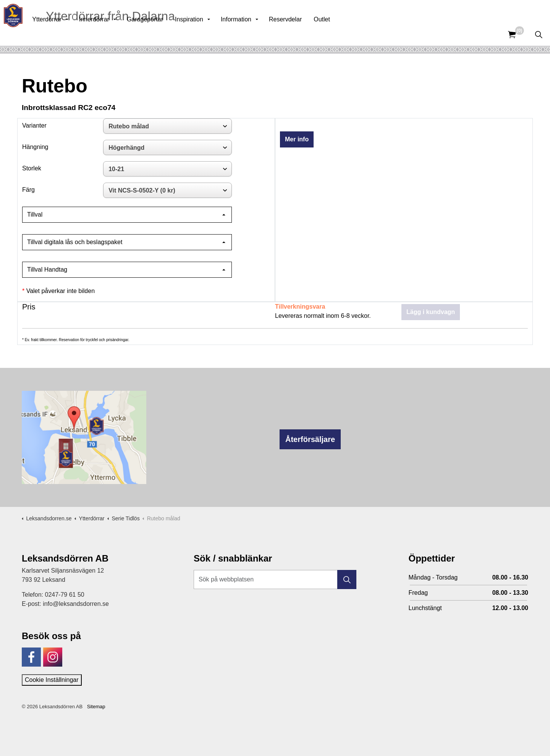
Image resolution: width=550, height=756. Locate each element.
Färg (28, 190)
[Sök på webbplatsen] (275, 580)
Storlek (32, 168)
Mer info (297, 139)
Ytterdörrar (63, 34)
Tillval (35, 214)
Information (252, 34)
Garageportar (161, 34)
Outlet (338, 34)
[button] (347, 580)
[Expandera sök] (539, 34)
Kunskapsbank (448, 11)
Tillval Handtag (47, 270)
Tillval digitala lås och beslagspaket (75, 242)
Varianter (34, 125)
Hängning (35, 147)
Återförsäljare (310, 439)
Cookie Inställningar (52, 680)
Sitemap (96, 707)
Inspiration (205, 34)
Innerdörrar (111, 34)
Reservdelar (302, 34)
